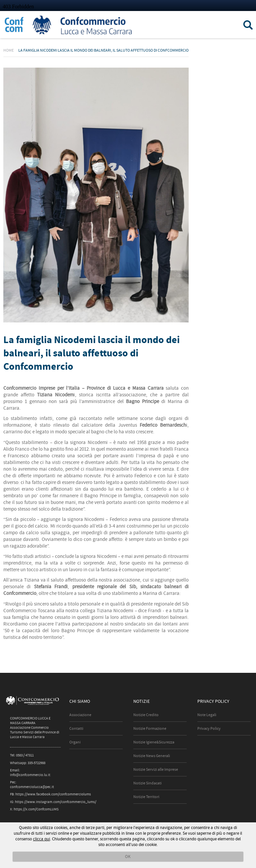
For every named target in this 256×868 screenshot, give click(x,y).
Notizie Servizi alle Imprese (156, 769)
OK (128, 857)
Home (8, 50)
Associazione (80, 715)
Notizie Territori (146, 797)
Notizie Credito (146, 715)
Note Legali (207, 715)
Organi (75, 742)
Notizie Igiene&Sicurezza (154, 742)
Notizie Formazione (150, 728)
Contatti (76, 728)
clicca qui (41, 839)
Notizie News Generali (152, 756)
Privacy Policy (209, 728)
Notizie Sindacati (147, 783)
